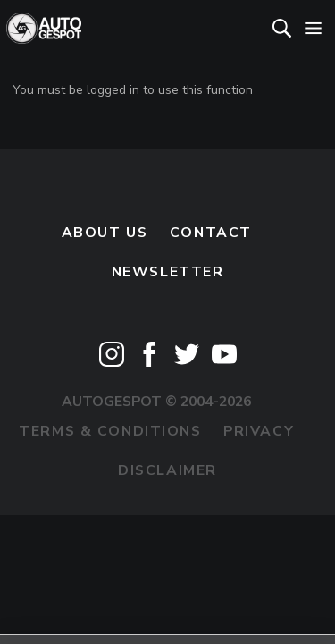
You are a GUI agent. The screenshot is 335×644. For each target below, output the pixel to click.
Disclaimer (167, 470)
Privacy (259, 431)
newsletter (168, 272)
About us (105, 233)
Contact (211, 233)
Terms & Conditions (110, 431)
